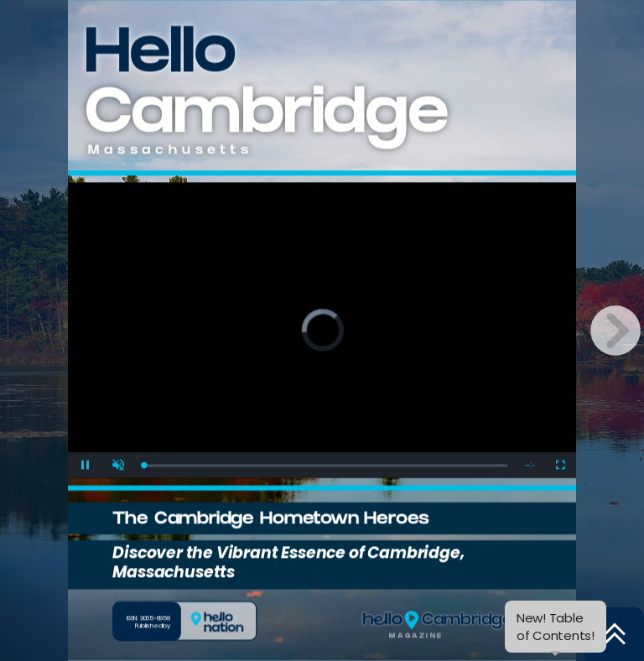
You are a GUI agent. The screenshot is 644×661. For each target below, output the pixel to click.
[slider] (325, 465)
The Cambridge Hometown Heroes (270, 520)
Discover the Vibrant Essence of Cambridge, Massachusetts (288, 562)
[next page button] (615, 330)
